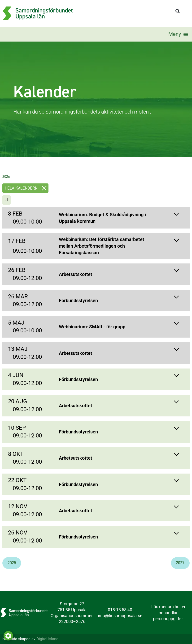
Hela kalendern (27, 188)
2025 (12, 563)
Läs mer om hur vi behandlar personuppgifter (168, 612)
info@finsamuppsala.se (120, 616)
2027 (180, 563)
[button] (177, 11)
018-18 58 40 (120, 610)
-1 (7, 200)
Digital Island (47, 639)
